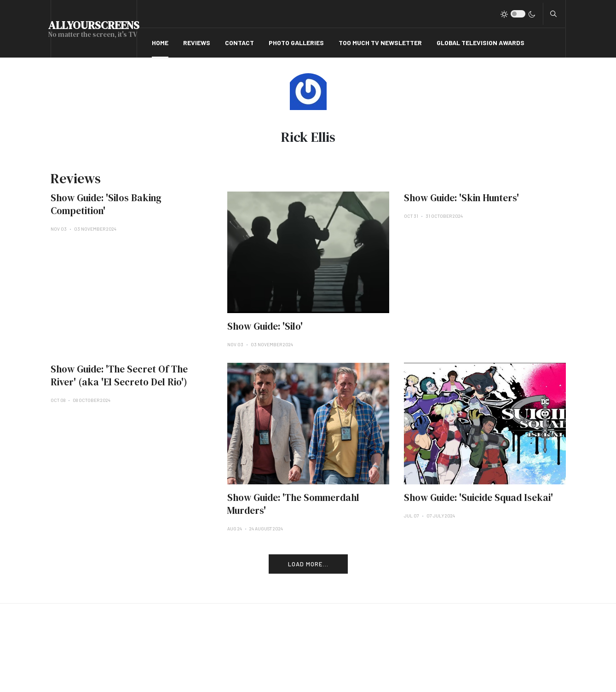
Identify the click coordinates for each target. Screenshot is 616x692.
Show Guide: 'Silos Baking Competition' (106, 204)
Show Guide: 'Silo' (265, 326)
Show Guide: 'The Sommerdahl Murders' (293, 504)
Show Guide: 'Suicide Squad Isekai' (478, 497)
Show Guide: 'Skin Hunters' (461, 198)
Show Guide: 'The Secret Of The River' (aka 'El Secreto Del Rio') (119, 375)
